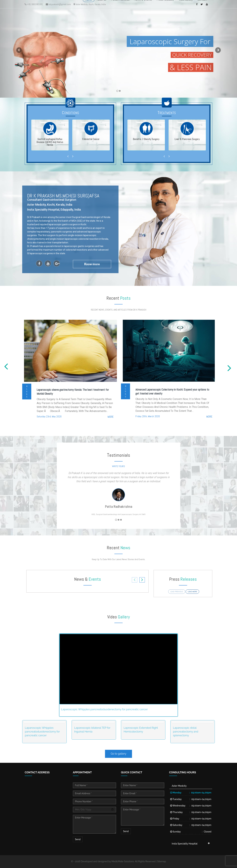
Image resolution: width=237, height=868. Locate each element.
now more (92, 264)
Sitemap (162, 861)
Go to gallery (119, 754)
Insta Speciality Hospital (185, 844)
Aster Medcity (179, 786)
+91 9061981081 (34, 4)
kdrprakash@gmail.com (58, 4)
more (111, 417)
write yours (118, 466)
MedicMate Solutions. (123, 861)
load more (192, 592)
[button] (18, 49)
